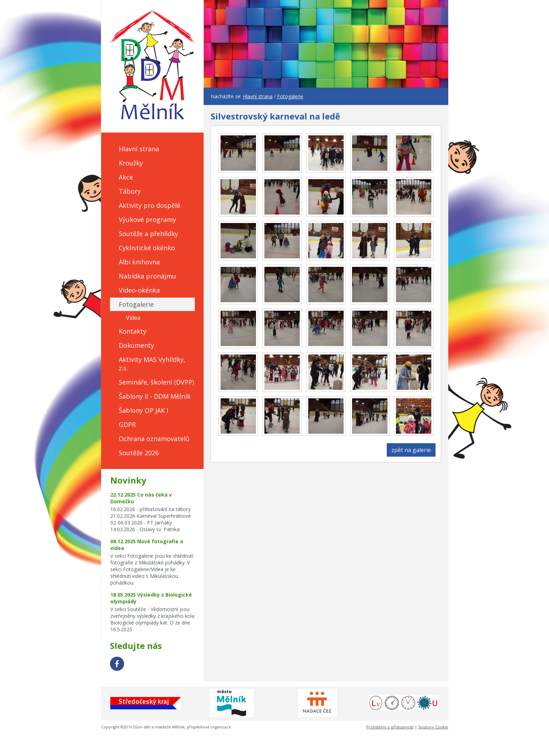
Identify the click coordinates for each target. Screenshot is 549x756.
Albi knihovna (139, 262)
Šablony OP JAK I (144, 410)
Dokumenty (136, 345)
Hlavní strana (139, 149)
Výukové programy (147, 219)
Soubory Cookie (433, 727)
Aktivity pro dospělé (150, 205)
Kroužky (131, 163)
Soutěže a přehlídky (148, 234)
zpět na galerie (411, 450)
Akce (126, 177)
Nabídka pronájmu (147, 276)
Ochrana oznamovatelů (154, 439)
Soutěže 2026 (139, 453)
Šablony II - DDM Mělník (155, 396)
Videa (133, 318)
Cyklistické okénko (147, 248)
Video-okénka (139, 290)
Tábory (130, 191)
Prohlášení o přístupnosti (390, 727)
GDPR (127, 424)
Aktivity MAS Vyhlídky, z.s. (152, 364)
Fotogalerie (136, 304)
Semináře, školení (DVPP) (156, 382)
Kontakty (133, 331)
